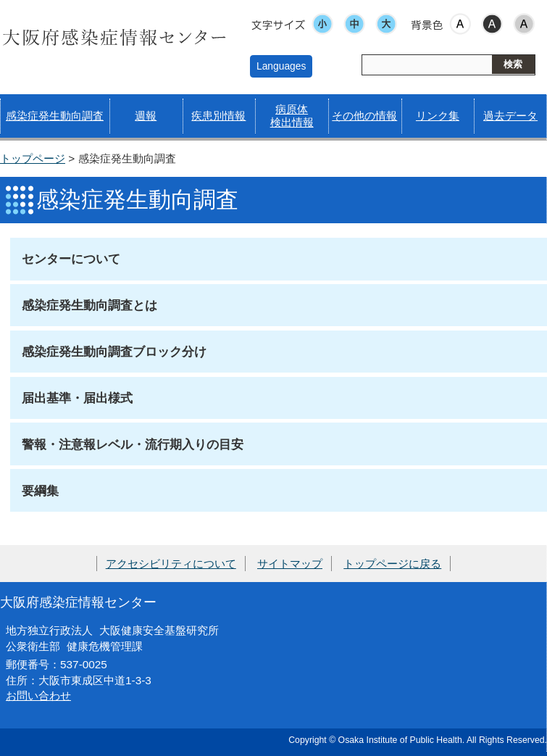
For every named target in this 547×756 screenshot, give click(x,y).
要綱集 (40, 491)
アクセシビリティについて (171, 564)
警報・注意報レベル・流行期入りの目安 (133, 444)
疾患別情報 (218, 116)
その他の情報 (364, 116)
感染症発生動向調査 (55, 116)
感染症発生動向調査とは (89, 305)
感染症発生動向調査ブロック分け (114, 352)
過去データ (510, 116)
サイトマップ (290, 564)
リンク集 (438, 116)
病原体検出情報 (292, 116)
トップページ (33, 158)
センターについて (71, 259)
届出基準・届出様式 (77, 398)
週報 (146, 116)
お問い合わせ (38, 695)
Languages (281, 66)
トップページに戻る (392, 564)
